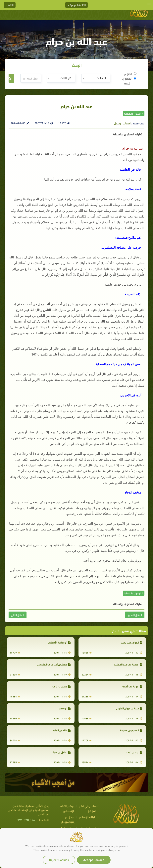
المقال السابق (135, 615)
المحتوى (129, 78)
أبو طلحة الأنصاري (59, 642)
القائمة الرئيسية (76, 5)
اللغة (10, 5)
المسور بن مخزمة (131, 730)
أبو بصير (65, 708)
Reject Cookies (59, 860)
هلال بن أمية (62, 752)
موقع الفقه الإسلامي (67, 808)
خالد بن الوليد (62, 730)
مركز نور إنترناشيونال (68, 819)
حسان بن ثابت (61, 686)
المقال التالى (18, 615)
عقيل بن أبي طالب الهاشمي (54, 664)
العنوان (130, 73)
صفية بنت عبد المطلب (128, 664)
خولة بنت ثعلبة (132, 686)
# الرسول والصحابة (134, 113)
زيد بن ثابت (134, 752)
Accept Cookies (94, 860)
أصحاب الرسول (122, 123)
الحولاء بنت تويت (132, 642)
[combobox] (96, 78)
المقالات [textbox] (101, 78)
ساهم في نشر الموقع (88, 808)
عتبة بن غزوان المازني (129, 708)
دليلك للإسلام (88, 817)
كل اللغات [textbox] (66, 78)
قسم (129, 83)
